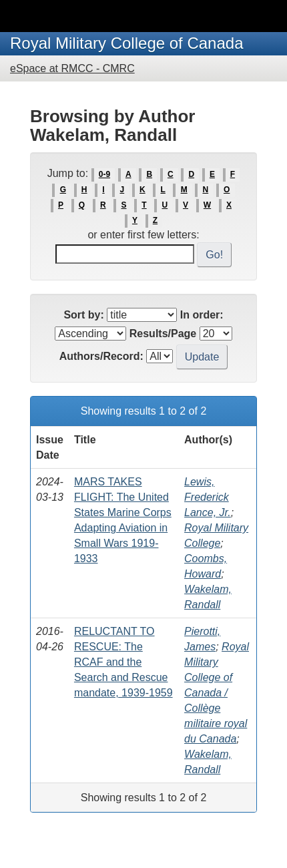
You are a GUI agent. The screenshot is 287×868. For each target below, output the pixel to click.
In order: (202, 315)
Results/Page (163, 334)
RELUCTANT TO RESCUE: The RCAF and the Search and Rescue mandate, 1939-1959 (123, 662)
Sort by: (83, 315)
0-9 (104, 174)
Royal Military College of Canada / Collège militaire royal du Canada (217, 693)
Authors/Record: (101, 356)
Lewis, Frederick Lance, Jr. (208, 497)
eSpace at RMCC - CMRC (72, 68)
